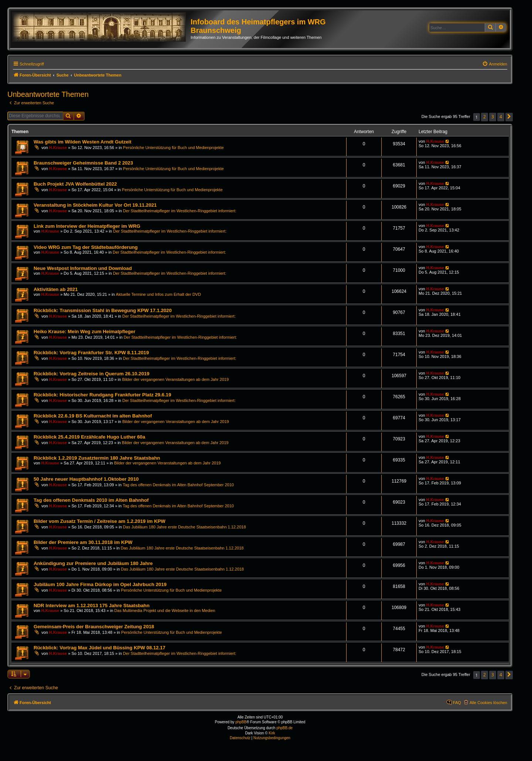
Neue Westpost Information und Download (83, 268)
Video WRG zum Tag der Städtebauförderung (86, 247)
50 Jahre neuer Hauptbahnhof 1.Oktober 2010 (86, 479)
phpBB (241, 722)
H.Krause (58, 148)
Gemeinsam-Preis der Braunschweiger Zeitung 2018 (94, 627)
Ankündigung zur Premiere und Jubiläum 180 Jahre (93, 563)
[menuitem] (495, 64)
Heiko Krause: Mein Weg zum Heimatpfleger (84, 332)
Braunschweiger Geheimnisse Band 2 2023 (83, 163)
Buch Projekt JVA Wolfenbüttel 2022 (75, 184)
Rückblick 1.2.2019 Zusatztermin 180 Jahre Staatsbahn (97, 458)
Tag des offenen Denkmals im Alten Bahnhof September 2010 (178, 485)
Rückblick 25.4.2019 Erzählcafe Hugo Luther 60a (89, 437)
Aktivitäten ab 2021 (56, 289)
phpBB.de (284, 728)
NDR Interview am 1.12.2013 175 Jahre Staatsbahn (92, 606)
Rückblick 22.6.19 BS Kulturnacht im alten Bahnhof (93, 416)
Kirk (272, 733)
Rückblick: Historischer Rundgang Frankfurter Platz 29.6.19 (102, 395)
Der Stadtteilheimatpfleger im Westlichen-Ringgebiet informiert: (180, 211)
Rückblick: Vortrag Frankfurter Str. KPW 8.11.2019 (91, 353)
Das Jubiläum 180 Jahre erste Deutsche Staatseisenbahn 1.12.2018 (185, 527)
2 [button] (485, 117)
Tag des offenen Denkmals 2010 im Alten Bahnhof (91, 500)
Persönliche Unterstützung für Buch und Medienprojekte (173, 148)
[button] (509, 117)
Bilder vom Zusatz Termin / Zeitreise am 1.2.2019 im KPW (100, 521)
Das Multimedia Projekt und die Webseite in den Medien (165, 611)
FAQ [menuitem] (457, 703)
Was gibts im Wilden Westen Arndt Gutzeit (83, 142)
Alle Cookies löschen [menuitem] (488, 703)
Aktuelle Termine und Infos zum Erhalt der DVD (158, 294)
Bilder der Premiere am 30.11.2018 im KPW (83, 542)
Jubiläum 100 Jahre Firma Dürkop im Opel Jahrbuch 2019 (100, 584)
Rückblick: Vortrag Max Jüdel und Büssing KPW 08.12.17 (100, 648)
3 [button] (493, 117)
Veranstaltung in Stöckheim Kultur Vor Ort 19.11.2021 (95, 205)
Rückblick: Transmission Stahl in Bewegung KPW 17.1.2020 (103, 310)
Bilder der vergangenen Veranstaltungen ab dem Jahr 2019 (175, 379)
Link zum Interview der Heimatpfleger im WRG (87, 226)
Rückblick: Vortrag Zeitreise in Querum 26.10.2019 (91, 374)
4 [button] (501, 117)
